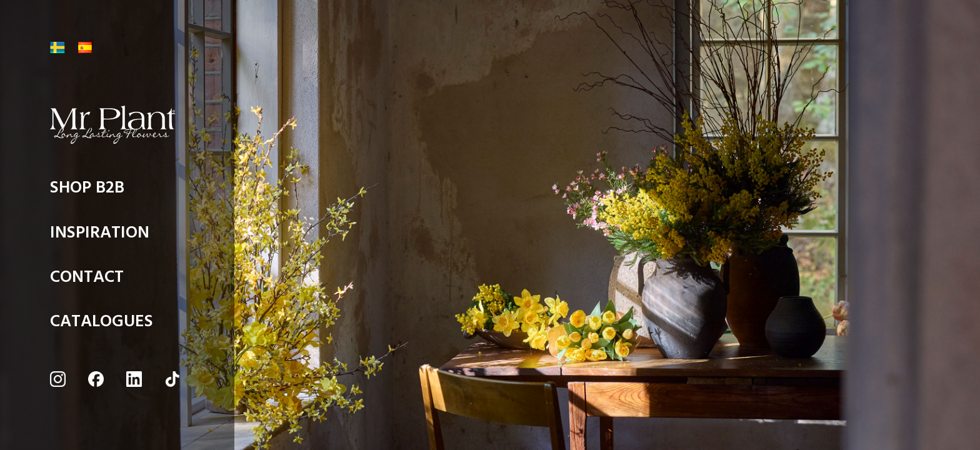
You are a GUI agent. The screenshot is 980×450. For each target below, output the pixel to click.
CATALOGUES (102, 325)
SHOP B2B (87, 191)
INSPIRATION (100, 236)
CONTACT (87, 280)
